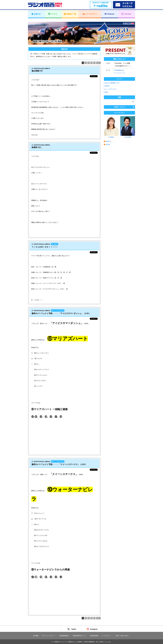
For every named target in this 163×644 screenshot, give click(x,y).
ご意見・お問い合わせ (122, 636)
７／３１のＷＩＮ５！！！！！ (45, 247)
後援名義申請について (80, 636)
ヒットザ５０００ (111, 89)
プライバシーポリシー (49, 636)
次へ (98, 63)
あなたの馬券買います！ (113, 83)
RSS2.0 (108, 141)
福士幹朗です (37, 71)
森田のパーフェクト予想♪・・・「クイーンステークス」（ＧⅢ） (59, 464)
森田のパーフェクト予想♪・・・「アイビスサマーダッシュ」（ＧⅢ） (61, 313)
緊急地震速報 (94, 636)
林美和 (112, 137)
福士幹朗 (128, 137)
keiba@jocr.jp (119, 70)
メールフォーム (120, 73)
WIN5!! (107, 86)
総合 (106, 92)
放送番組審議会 (64, 636)
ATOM (108, 145)
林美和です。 (37, 147)
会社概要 (36, 636)
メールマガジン (106, 636)
